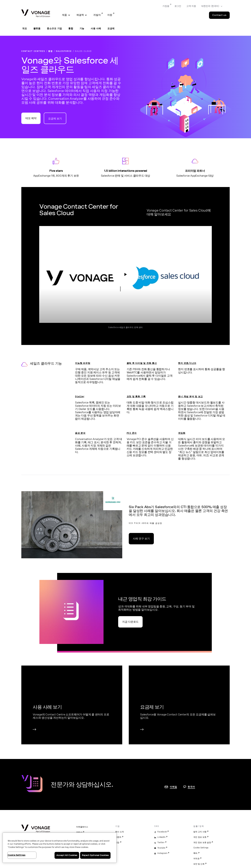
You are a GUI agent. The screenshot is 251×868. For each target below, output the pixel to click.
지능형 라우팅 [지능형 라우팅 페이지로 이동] (83, 363)
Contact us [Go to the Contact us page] (219, 15)
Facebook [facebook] (162, 832)
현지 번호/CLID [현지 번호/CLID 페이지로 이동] (187, 363)
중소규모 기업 (54, 28)
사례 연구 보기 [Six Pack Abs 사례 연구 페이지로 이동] (141, 539)
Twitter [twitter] (161, 842)
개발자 (97, 15)
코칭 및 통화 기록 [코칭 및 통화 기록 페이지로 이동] (136, 396)
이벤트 (118, 837)
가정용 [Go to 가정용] (166, 6)
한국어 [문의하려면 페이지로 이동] (191, 787)
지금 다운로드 (130, 622)
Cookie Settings (201, 848)
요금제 (111, 28)
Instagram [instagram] (162, 853)
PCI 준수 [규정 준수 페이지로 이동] (132, 433)
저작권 (196, 859)
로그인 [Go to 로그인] (178, 6)
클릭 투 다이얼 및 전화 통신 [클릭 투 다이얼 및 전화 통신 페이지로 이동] (142, 363)
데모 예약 (31, 118)
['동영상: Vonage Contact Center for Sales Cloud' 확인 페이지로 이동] (125, 274)
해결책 (80, 15)
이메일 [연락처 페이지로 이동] (173, 787)
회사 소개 (119, 832)
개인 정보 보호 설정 (202, 842)
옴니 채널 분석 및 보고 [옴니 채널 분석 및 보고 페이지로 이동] (190, 396)
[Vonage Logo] (36, 14)
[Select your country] (211, 6)
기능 (82, 28)
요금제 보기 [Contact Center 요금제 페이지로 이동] (55, 119)
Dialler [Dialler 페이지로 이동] (80, 396)
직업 (117, 842)
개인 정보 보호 (200, 837)
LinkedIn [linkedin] (161, 837)
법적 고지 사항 (200, 832)
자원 (110, 15)
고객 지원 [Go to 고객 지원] (191, 6)
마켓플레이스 (82, 827)
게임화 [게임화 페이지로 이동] (182, 433)
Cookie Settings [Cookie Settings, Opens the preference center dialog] (17, 855)
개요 (25, 28)
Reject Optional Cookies (95, 855)
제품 (65, 15)
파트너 (79, 832)
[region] (60, 848)
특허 (195, 853)
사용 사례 (96, 28)
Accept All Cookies (67, 855)
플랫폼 (37, 28)
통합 (71, 28)
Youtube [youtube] (161, 848)
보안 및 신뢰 (199, 864)
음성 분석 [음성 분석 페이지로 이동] (80, 433)
